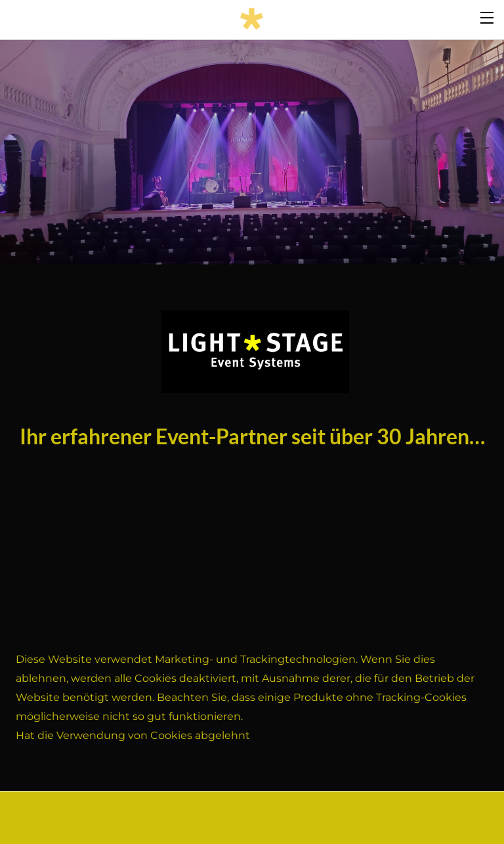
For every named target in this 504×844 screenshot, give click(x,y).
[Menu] (488, 16)
